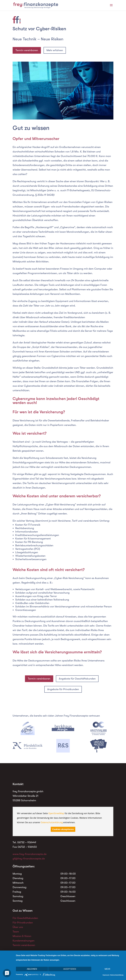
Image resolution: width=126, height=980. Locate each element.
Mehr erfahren (55, 50)
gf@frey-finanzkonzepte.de (29, 859)
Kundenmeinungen (24, 941)
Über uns (18, 927)
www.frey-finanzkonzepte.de (30, 854)
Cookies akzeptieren (63, 829)
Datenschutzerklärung (52, 822)
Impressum (106, 975)
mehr (107, 969)
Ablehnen (32, 969)
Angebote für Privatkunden (63, 689)
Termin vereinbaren (27, 50)
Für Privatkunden (23, 923)
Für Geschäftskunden (25, 918)
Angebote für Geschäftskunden (77, 679)
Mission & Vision (22, 936)
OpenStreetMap (56, 813)
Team (16, 932)
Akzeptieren (70, 969)
